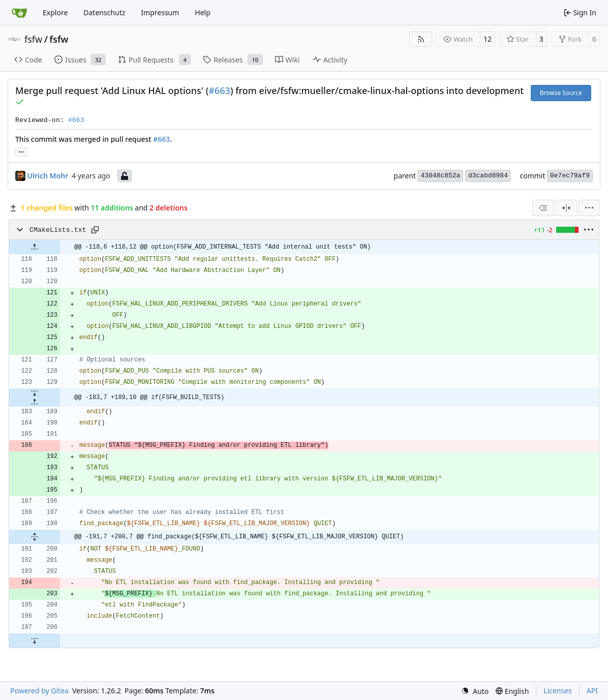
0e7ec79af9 (570, 176)
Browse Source (561, 93)
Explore (55, 12)
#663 (219, 90)
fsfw (33, 39)
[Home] (19, 13)
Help (203, 12)
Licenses (558, 691)
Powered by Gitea (39, 691)
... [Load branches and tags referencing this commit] (21, 151)
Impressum (160, 12)
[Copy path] (95, 230)
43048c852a (440, 176)
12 (488, 39)
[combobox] (543, 208)
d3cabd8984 (488, 176)
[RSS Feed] (421, 39)
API (592, 691)
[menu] (589, 208)
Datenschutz (104, 12)
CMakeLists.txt (58, 230)
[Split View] (566, 208)
